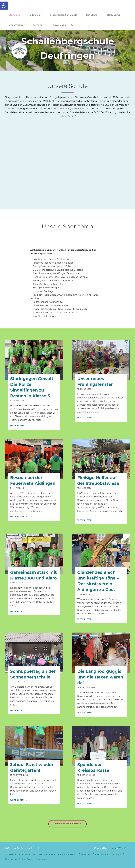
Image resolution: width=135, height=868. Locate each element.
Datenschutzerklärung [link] (67, 854)
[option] (67, 51)
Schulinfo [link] (117, 854)
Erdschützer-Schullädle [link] (42, 854)
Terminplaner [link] (11, 859)
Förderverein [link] (99, 757)
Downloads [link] (86, 854)
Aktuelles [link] (16, 371)
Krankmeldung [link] (102, 854)
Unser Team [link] (27, 859)
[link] (4, 6)
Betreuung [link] (23, 854)
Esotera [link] (111, 848)
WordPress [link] (124, 848)
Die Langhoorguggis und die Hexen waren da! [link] (100, 677)
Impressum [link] (41, 859)
